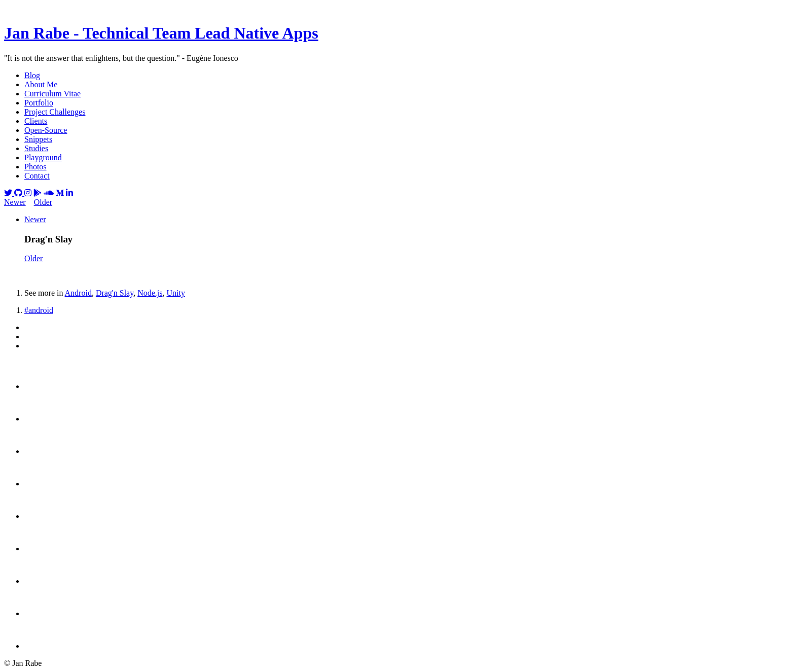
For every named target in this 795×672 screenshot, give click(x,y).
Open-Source (46, 130)
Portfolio (39, 103)
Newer (15, 202)
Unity (175, 293)
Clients (36, 121)
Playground (43, 157)
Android (78, 293)
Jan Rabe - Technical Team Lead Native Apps (161, 33)
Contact (37, 176)
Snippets (38, 139)
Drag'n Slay (115, 293)
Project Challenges (55, 112)
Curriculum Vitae (52, 94)
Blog (32, 75)
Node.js (150, 293)
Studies (36, 148)
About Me (41, 84)
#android (39, 310)
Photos (35, 167)
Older (43, 202)
